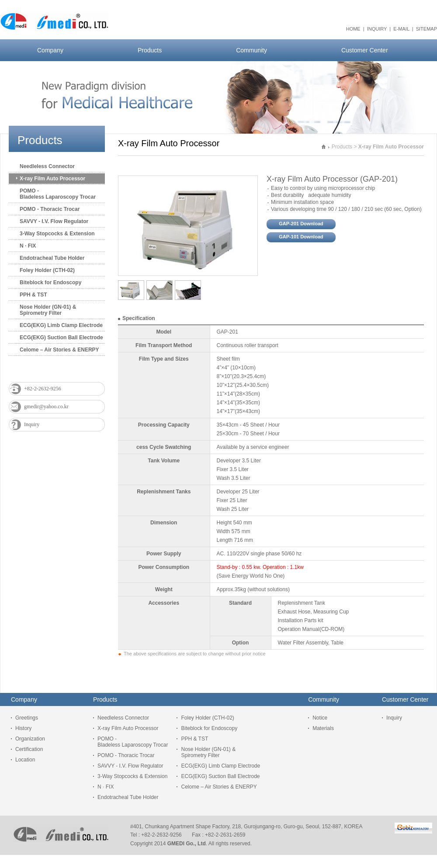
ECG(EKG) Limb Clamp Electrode (61, 325)
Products (150, 50)
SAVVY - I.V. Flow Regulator (54, 221)
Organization (30, 739)
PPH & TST (33, 295)
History (23, 728)
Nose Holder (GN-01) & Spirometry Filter (48, 310)
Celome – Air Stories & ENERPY (59, 350)
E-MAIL (401, 29)
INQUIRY (377, 29)
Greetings (27, 718)
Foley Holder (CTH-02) (47, 270)
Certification (29, 749)
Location (25, 760)
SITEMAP (427, 29)
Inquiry (32, 424)
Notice (320, 718)
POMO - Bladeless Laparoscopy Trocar (58, 194)
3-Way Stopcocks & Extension (57, 234)
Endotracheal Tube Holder (52, 258)
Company (50, 50)
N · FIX (28, 246)
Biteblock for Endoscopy (50, 282)
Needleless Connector (47, 166)
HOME (353, 29)
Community (251, 50)
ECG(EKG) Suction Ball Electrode (61, 338)
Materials (323, 728)
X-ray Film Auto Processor (52, 179)
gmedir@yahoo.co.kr (46, 406)
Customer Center (365, 50)
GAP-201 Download (301, 224)
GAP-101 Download (301, 237)
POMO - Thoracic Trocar (50, 209)
